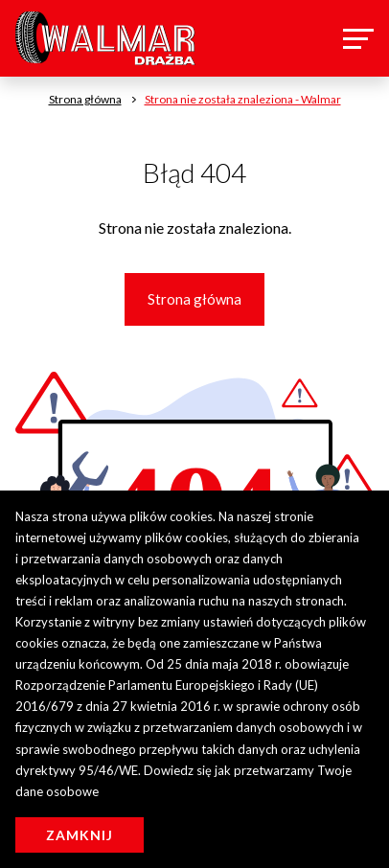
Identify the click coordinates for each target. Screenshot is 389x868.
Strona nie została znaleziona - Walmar (243, 99)
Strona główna (194, 299)
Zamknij (80, 835)
